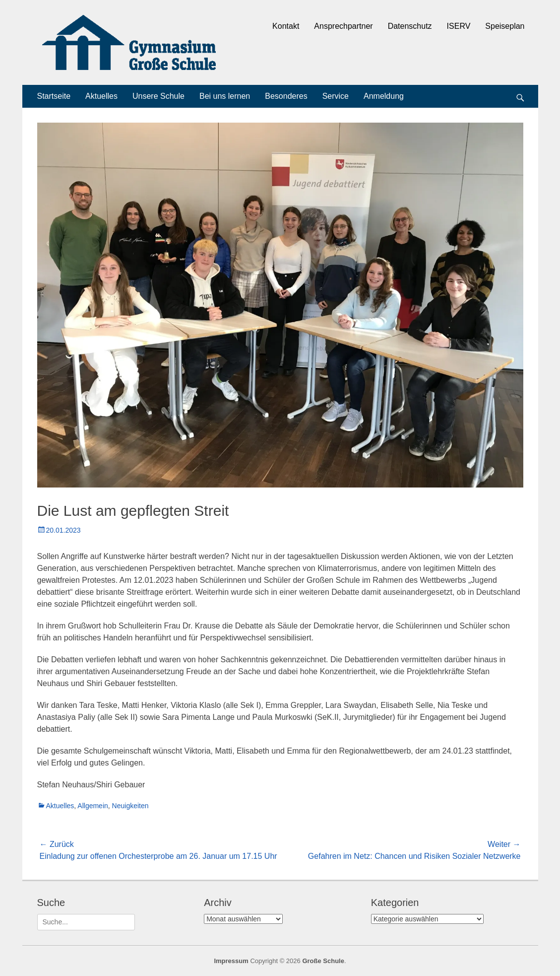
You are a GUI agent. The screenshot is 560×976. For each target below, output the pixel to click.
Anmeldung (384, 96)
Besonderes (286, 96)
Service (336, 96)
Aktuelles (101, 96)
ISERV (459, 26)
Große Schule (323, 961)
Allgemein (93, 806)
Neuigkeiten (130, 806)
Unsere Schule (158, 96)
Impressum (231, 961)
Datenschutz (410, 26)
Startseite (54, 96)
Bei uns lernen (225, 96)
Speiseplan (505, 26)
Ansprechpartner (343, 26)
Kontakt (286, 26)
